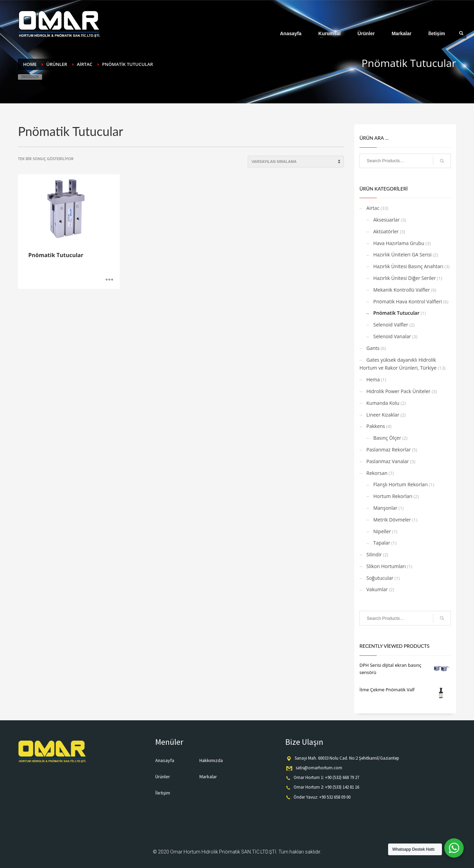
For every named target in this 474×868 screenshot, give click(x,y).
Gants (373, 348)
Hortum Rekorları (393, 496)
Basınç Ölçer (387, 438)
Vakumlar (377, 589)
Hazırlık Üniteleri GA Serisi (402, 255)
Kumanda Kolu (383, 403)
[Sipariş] (296, 162)
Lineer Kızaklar (383, 415)
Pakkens (376, 426)
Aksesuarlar (387, 220)
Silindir (374, 554)
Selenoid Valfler (391, 325)
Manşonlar (385, 508)
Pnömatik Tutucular (396, 313)
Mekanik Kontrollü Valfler (402, 290)
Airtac (373, 208)
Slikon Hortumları (386, 566)
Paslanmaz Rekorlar (389, 450)
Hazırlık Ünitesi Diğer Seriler (404, 278)
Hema (373, 379)
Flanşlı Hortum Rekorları (401, 484)
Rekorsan (377, 473)
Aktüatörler (386, 231)
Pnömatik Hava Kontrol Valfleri (408, 301)
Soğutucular (380, 578)
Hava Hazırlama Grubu (399, 243)
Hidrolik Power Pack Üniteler (398, 391)
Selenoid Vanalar (392, 336)
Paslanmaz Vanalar (388, 461)
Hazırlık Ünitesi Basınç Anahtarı (408, 266)
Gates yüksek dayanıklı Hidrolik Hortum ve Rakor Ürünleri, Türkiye (398, 364)
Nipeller (382, 531)
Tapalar (382, 543)
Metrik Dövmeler (392, 520)
